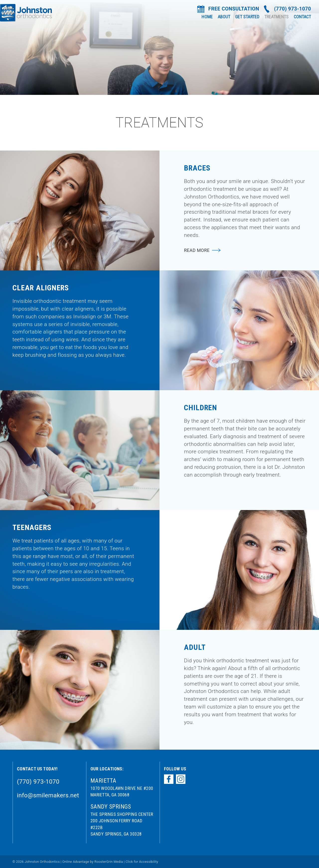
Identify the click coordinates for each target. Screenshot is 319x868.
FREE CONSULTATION (234, 9)
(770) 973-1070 (293, 9)
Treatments (277, 17)
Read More (197, 250)
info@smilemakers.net (48, 795)
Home (207, 17)
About (224, 17)
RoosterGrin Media (109, 862)
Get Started (247, 17)
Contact (302, 17)
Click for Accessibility (141, 862)
